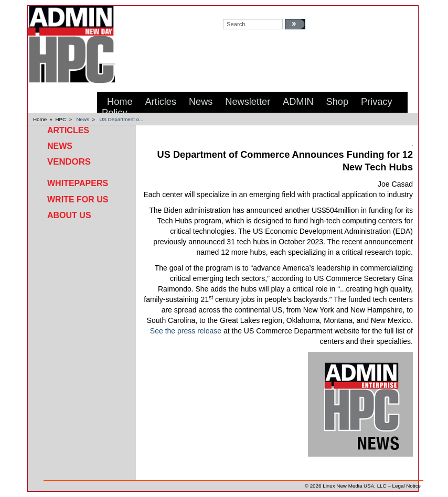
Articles (68, 130)
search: (233, 11)
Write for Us (78, 199)
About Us (69, 215)
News (83, 119)
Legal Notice (407, 486)
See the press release (186, 331)
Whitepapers (78, 183)
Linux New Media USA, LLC (354, 486)
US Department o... (121, 119)
